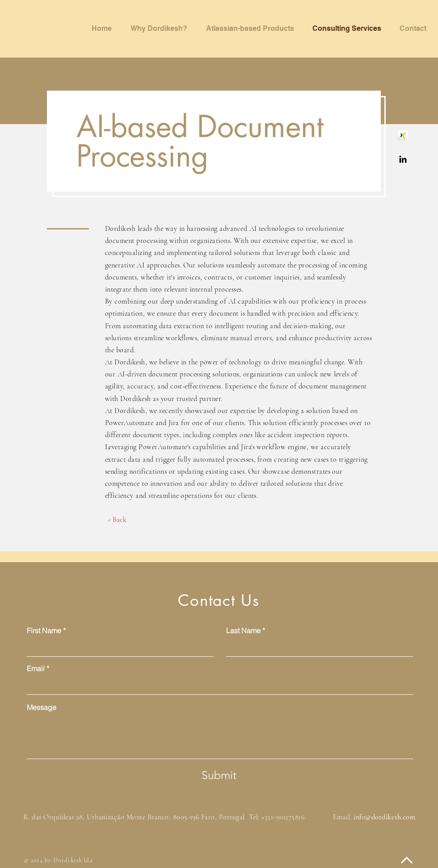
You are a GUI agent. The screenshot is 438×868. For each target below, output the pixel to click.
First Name (44, 630)
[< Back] (117, 520)
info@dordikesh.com (384, 817)
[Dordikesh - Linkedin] (403, 159)
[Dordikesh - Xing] (403, 136)
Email (36, 668)
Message (42, 707)
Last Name (243, 630)
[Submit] (219, 775)
